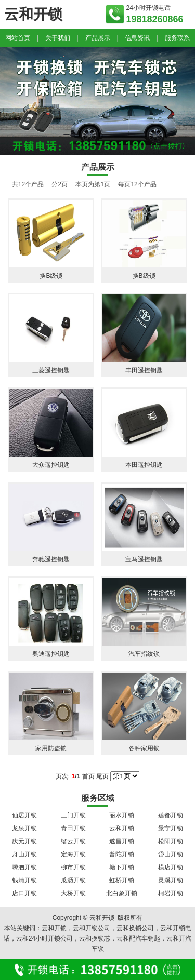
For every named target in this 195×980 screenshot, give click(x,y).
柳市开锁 (73, 867)
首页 (88, 776)
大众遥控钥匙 (51, 465)
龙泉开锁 (24, 828)
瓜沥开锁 (73, 880)
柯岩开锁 (171, 893)
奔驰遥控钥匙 (51, 559)
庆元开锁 (24, 841)
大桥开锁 (73, 893)
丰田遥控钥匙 (144, 370)
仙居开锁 (24, 815)
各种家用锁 (144, 748)
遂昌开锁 (122, 841)
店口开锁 (24, 893)
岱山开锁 (171, 854)
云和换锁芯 (95, 938)
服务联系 (177, 38)
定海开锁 (73, 854)
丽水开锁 (122, 815)
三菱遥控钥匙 (51, 370)
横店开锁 (171, 867)
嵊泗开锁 (24, 867)
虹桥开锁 (122, 880)
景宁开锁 (171, 828)
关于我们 (58, 38)
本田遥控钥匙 (144, 465)
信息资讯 (137, 38)
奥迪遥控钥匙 (51, 654)
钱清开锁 (24, 880)
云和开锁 (122, 828)
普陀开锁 (122, 854)
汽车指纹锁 (144, 654)
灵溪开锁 (171, 880)
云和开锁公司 (92, 928)
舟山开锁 (24, 854)
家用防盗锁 (51, 748)
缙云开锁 (73, 841)
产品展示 (98, 38)
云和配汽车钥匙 (138, 938)
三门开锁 (73, 815)
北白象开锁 (122, 893)
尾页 (102, 776)
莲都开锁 (171, 815)
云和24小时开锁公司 (44, 938)
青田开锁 (73, 828)
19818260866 (155, 19)
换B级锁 (51, 276)
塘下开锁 (122, 867)
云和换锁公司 (135, 928)
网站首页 (18, 38)
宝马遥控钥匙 (144, 559)
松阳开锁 (171, 841)
